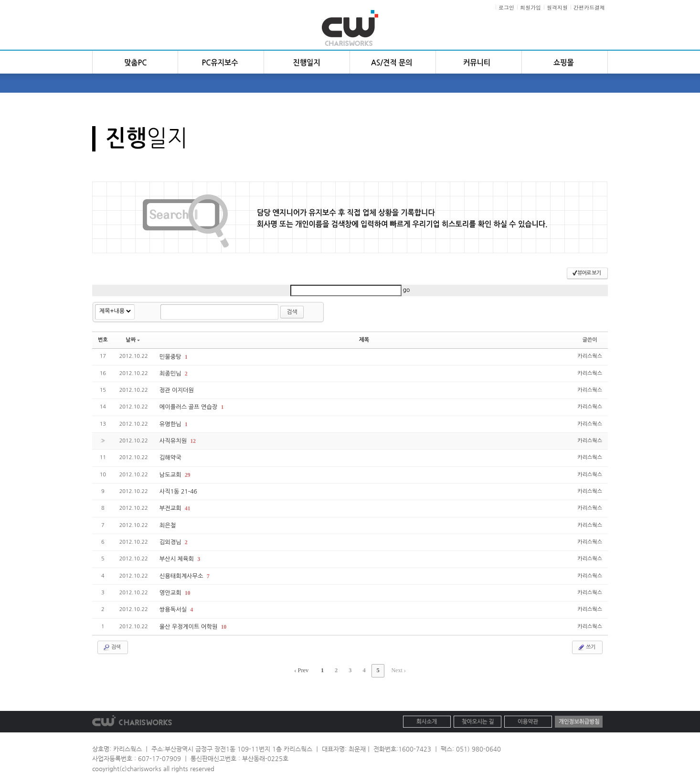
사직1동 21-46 (178, 490)
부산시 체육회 (177, 557)
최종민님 (171, 373)
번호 (103, 339)
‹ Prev (303, 667)
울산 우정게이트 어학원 (189, 624)
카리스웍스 (590, 356)
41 (187, 507)
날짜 (133, 339)
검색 (292, 312)
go (407, 290)
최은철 (168, 524)
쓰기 (586, 644)
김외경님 (171, 540)
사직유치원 (174, 440)
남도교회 (171, 473)
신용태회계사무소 (182, 574)
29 (187, 473)
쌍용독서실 (174, 607)
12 (192, 440)
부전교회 (171, 507)
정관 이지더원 (176, 390)
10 (187, 591)
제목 (364, 339)
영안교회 (171, 591)
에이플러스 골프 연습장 (189, 407)
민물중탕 (171, 356)
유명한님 (171, 423)
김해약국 (170, 457)
